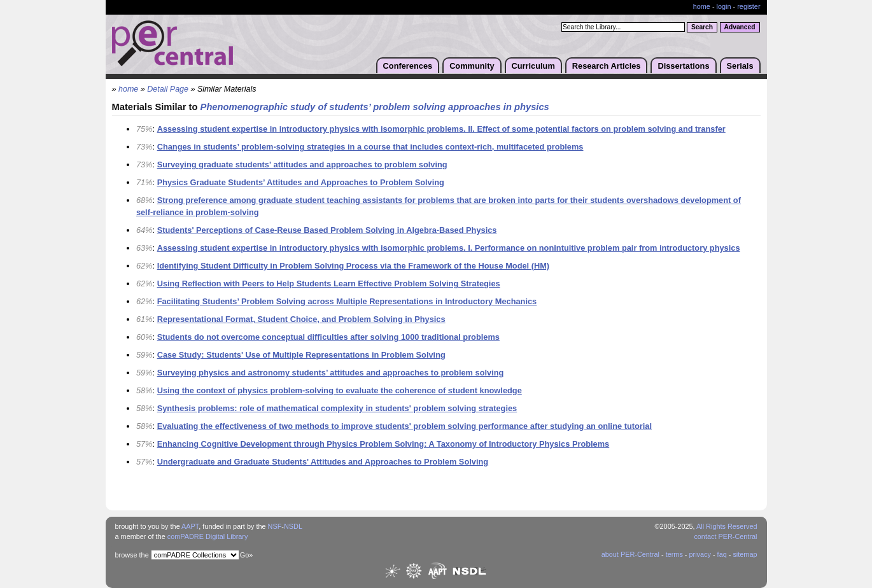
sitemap (745, 554)
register (749, 6)
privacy (700, 554)
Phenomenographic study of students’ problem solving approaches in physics (375, 107)
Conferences (408, 66)
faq (722, 554)
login (724, 6)
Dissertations (683, 66)
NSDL (293, 526)
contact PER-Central (725, 536)
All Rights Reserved (727, 526)
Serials (740, 66)
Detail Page (168, 89)
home (702, 6)
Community (472, 66)
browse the (132, 555)
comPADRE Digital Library (208, 536)
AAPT (190, 526)
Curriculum (533, 66)
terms (674, 554)
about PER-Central (630, 554)
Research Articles (607, 66)
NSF (275, 526)
